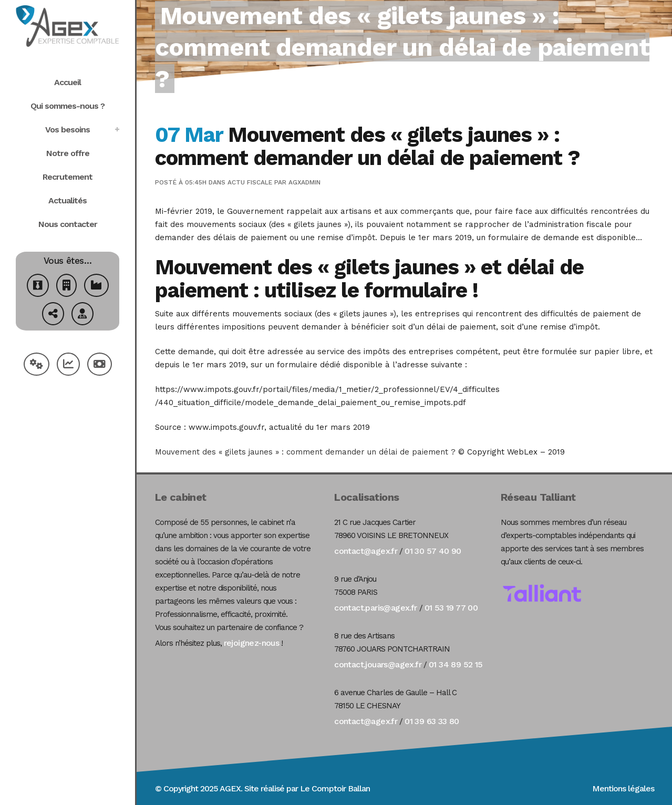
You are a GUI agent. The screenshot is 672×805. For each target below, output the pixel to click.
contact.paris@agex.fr (375, 608)
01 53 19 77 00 (451, 608)
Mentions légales (623, 788)
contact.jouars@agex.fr (378, 664)
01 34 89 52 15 (456, 664)
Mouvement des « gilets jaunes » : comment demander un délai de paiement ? (305, 452)
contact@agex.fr (366, 551)
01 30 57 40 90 (433, 551)
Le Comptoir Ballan (335, 788)
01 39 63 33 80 (432, 721)
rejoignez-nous (252, 643)
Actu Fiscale (250, 182)
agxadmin (304, 182)
